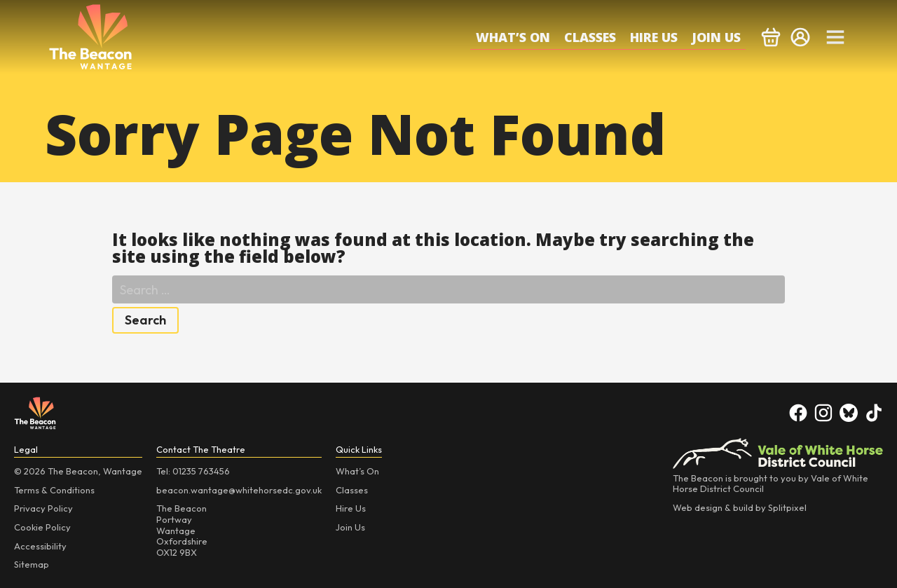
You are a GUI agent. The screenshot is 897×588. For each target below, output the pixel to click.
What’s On (513, 37)
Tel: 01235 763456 (193, 471)
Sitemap (32, 564)
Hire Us (654, 37)
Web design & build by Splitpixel (740, 507)
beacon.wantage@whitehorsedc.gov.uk (239, 490)
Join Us (716, 37)
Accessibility (40, 546)
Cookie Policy (42, 527)
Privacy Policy (43, 508)
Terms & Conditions (54, 490)
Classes (590, 37)
